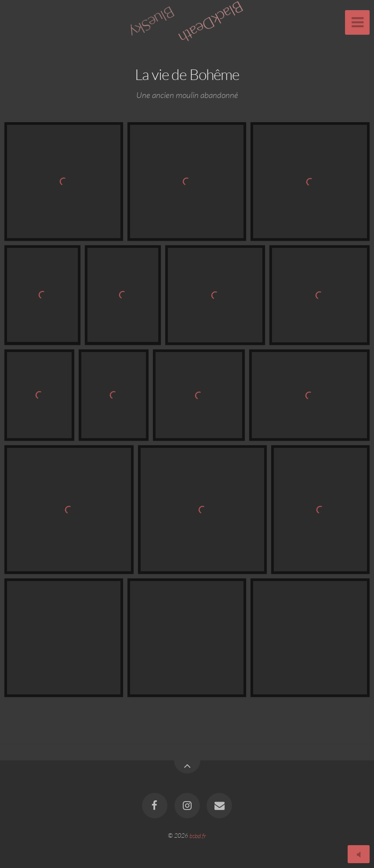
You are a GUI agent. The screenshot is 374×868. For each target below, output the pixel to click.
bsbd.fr (198, 835)
